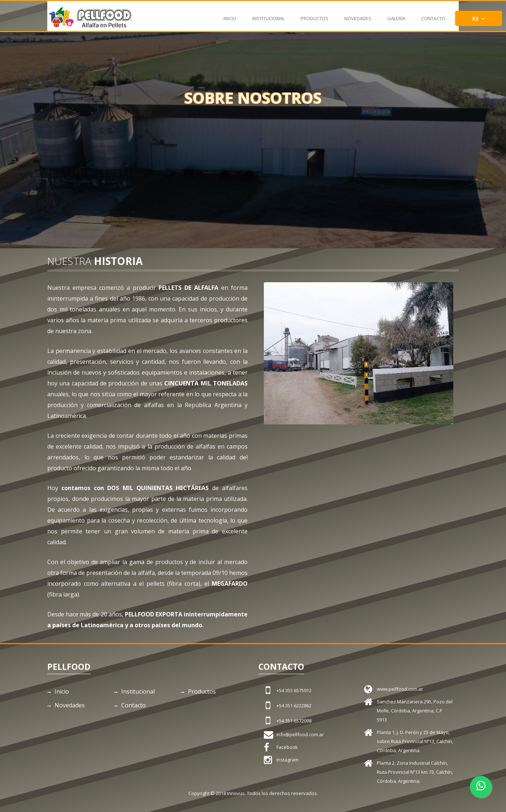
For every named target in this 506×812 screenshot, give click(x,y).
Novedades (358, 15)
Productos (315, 15)
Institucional (269, 15)
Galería (396, 15)
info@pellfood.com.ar (300, 734)
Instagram (287, 760)
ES (479, 18)
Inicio (230, 15)
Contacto (433, 15)
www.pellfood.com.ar (400, 689)
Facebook (287, 747)
